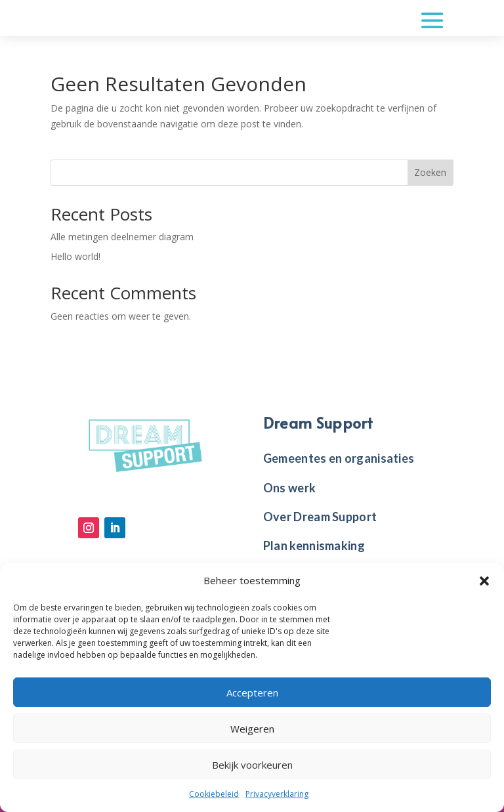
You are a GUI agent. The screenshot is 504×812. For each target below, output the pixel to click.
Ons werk (289, 488)
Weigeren (252, 729)
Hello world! (75, 256)
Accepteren (252, 693)
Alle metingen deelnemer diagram (122, 237)
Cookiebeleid (214, 794)
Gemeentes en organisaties (339, 458)
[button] (484, 581)
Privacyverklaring (277, 794)
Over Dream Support (320, 517)
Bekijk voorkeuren (252, 765)
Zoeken (430, 172)
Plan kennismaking (314, 545)
